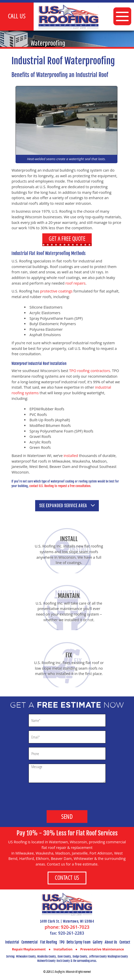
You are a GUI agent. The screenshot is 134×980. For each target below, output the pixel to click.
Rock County (63, 961)
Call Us (17, 16)
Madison (63, 853)
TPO (62, 942)
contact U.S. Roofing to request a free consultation (60, 486)
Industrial (12, 942)
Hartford (27, 858)
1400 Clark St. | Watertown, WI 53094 (67, 921)
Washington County (118, 957)
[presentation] (67, 794)
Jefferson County (98, 957)
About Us (111, 942)
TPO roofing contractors (90, 371)
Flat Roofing (49, 942)
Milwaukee (25, 853)
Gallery (98, 942)
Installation (63, 949)
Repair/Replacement (29, 949)
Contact (125, 942)
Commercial (30, 942)
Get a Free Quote (67, 239)
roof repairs (76, 283)
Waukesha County (46, 957)
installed (71, 456)
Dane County (64, 957)
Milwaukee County (26, 957)
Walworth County (46, 961)
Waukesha (44, 853)
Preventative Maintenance (102, 949)
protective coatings (56, 291)
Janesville (80, 853)
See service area (67, 506)
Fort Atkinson (101, 853)
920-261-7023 (75, 927)
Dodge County (80, 957)
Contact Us (67, 878)
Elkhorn (42, 858)
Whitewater (83, 858)
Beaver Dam (61, 858)
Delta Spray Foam (78, 942)
